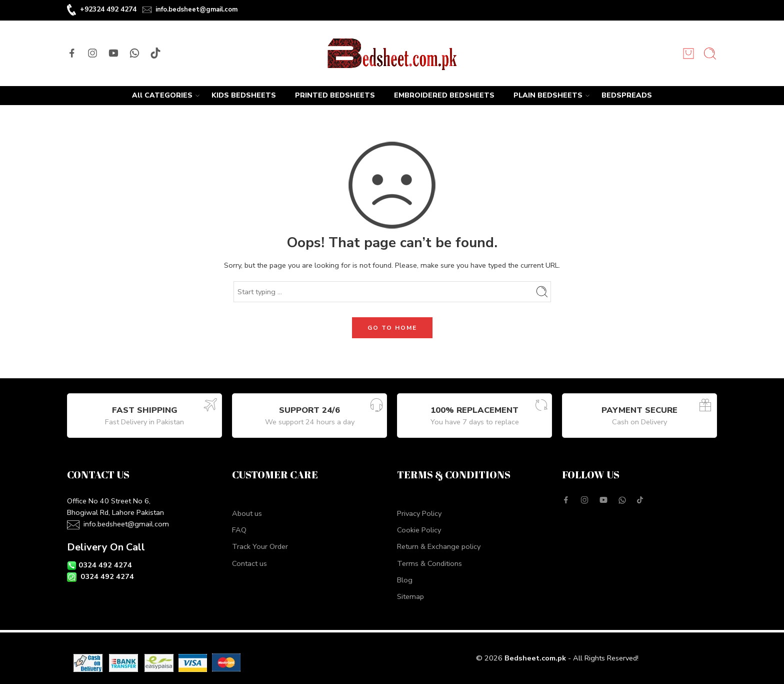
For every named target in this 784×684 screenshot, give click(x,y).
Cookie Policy (419, 530)
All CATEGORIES (162, 96)
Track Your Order (260, 546)
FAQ (239, 530)
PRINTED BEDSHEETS (335, 95)
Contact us (249, 563)
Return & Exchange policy (439, 546)
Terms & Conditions (429, 563)
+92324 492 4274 (108, 9)
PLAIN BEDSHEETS (548, 96)
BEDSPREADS (627, 95)
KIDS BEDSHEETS (244, 95)
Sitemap (410, 596)
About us (247, 513)
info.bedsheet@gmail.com (196, 10)
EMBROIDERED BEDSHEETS (444, 95)
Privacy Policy (419, 513)
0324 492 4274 (105, 565)
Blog (405, 580)
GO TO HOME (392, 328)
